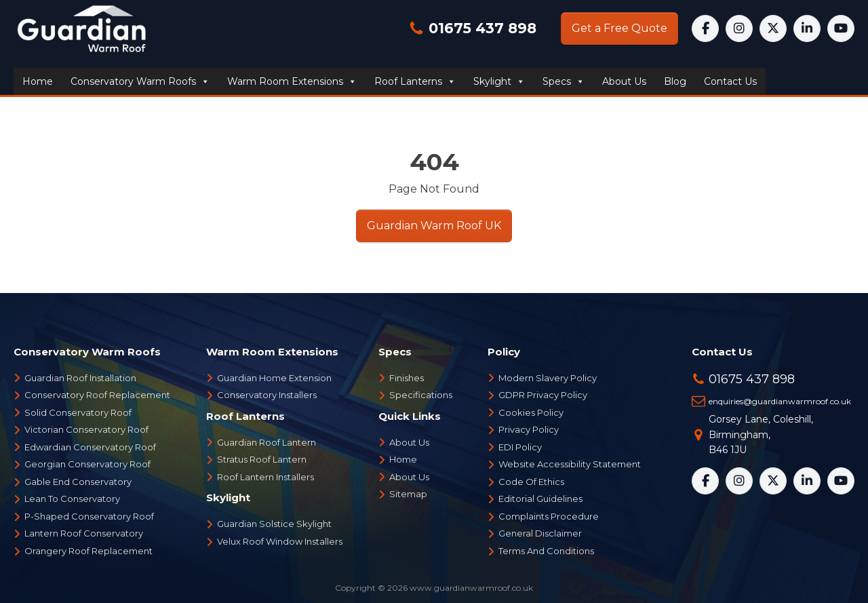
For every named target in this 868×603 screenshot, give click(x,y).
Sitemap (408, 494)
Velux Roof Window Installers (280, 541)
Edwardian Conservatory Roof (90, 447)
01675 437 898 (480, 28)
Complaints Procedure (549, 516)
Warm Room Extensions (292, 81)
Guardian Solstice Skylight (274, 524)
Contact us (730, 81)
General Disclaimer (540, 533)
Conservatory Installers (267, 395)
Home (38, 81)
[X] (773, 28)
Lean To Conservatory (72, 499)
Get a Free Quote (619, 28)
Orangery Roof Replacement (88, 551)
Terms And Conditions (546, 551)
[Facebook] (705, 28)
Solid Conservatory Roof (78, 412)
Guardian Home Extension (274, 378)
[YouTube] (841, 28)
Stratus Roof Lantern (262, 459)
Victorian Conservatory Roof (86, 429)
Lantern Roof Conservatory (84, 533)
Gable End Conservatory (78, 482)
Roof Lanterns (415, 81)
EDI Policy (520, 447)
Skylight (499, 81)
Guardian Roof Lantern (267, 442)
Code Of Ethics (531, 482)
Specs (564, 81)
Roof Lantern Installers (265, 477)
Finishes (407, 378)
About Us (409, 442)
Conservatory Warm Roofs (140, 81)
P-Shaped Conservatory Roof (89, 516)
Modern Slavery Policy (548, 378)
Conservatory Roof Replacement (97, 395)
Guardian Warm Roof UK (434, 226)
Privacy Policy (529, 429)
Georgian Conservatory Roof (87, 464)
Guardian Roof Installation (80, 378)
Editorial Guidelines (540, 499)
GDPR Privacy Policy (543, 395)
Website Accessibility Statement (570, 464)
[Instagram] (739, 28)
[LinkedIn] (807, 28)
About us (624, 81)
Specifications (421, 395)
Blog (675, 81)
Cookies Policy (531, 412)
